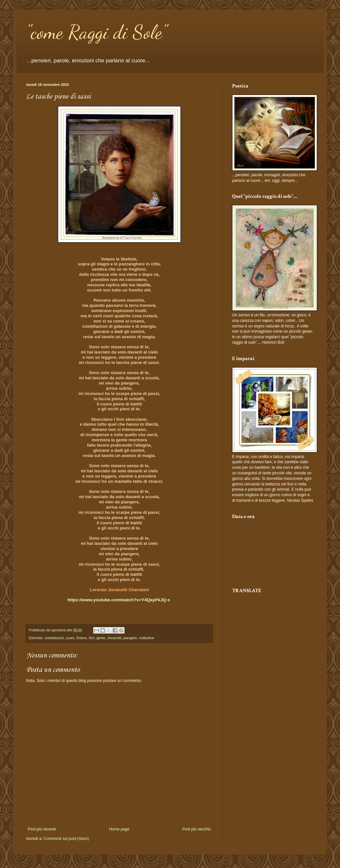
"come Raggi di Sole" (97, 32)
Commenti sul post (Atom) (66, 839)
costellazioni (54, 638)
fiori (92, 638)
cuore (70, 638)
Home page (119, 829)
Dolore (82, 638)
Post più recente (42, 829)
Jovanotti (114, 638)
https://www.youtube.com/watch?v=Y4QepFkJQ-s (119, 600)
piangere (130, 638)
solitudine (146, 638)
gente (101, 638)
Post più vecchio (197, 829)
